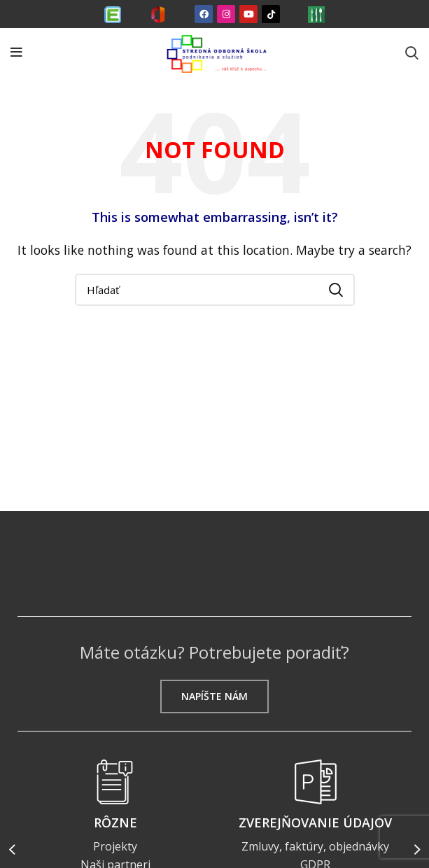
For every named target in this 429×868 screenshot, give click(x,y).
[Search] (412, 52)
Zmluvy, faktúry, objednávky (315, 846)
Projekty (115, 846)
